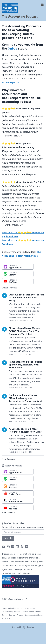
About (32, 612)
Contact (17, 612)
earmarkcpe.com (11, 82)
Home (4, 608)
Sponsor (12, 615)
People (20, 608)
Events (38, 612)
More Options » (8, 512)
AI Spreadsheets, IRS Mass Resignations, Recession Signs (25, 430)
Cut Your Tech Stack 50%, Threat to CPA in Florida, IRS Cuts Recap (26, 298)
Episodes (12, 608)
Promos (20, 615)
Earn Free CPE (30, 608)
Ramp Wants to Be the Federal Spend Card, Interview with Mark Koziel (25, 365)
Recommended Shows (34, 615)
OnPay (12, 48)
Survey (5, 615)
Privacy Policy (7, 612)
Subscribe (8, 538)
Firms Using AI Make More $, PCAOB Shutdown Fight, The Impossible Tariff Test (25, 331)
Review (25, 612)
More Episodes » (9, 459)
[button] (4, 296)
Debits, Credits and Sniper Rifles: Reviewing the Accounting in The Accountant (25, 398)
